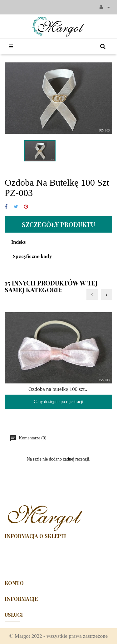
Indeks (18, 242)
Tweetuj (16, 207)
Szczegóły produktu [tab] (58, 224)
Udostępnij (6, 207)
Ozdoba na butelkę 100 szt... (58, 389)
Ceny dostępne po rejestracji (58, 402)
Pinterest (26, 207)
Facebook (59, 559)
